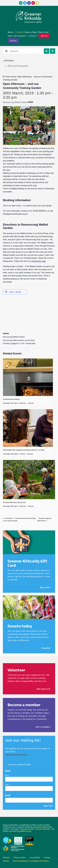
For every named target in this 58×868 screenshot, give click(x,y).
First (7, 775)
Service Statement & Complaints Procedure (31, 861)
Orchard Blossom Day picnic (14, 502)
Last (7, 785)
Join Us (44, 36)
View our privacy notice (16, 755)
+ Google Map (30, 343)
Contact (47, 857)
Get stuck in (43, 689)
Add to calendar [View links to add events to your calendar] (15, 292)
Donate (46, 648)
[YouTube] (37, 3)
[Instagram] (33, 3)
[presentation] (28, 377)
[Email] (21, 3)
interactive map (39, 261)
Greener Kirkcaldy (29, 16)
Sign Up (47, 806)
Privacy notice (20, 857)
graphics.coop (25, 831)
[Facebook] (29, 3)
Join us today (43, 727)
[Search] (52, 51)
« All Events (8, 61)
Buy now (45, 587)
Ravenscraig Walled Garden (14, 337)
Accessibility (35, 857)
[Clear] (47, 51)
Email (8, 795)
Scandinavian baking (11, 399)
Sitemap (6, 857)
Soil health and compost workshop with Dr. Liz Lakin (24, 450)
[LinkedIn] (25, 3)
